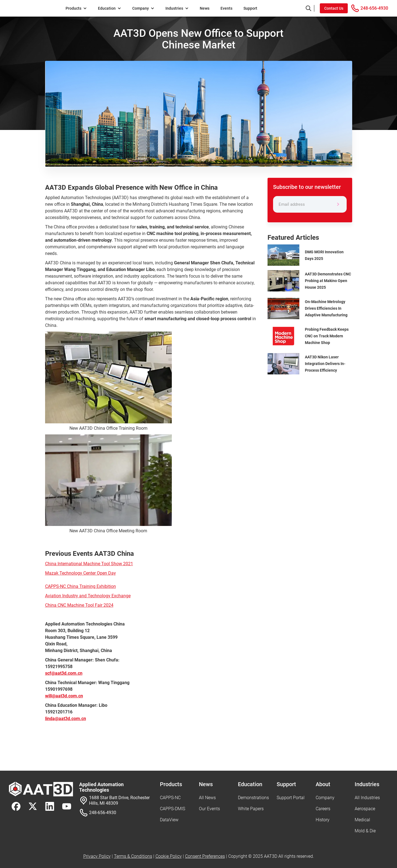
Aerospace (365, 809)
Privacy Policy (97, 856)
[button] (76, 8)
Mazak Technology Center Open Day (81, 573)
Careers (323, 809)
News (205, 8)
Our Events (209, 809)
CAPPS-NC (170, 798)
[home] (34, 8)
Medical (362, 820)
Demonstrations (253, 798)
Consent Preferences (205, 856)
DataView (169, 820)
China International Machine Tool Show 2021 (89, 564)
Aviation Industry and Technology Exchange (88, 596)
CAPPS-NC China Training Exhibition (81, 586)
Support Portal (291, 798)
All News (207, 798)
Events (226, 8)
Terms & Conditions (133, 856)
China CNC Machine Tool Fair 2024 (79, 605)
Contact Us (334, 8)
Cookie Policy (169, 856)
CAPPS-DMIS (172, 809)
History (323, 820)
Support (250, 8)
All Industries (367, 798)
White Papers (251, 809)
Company (325, 798)
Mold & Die (365, 831)
